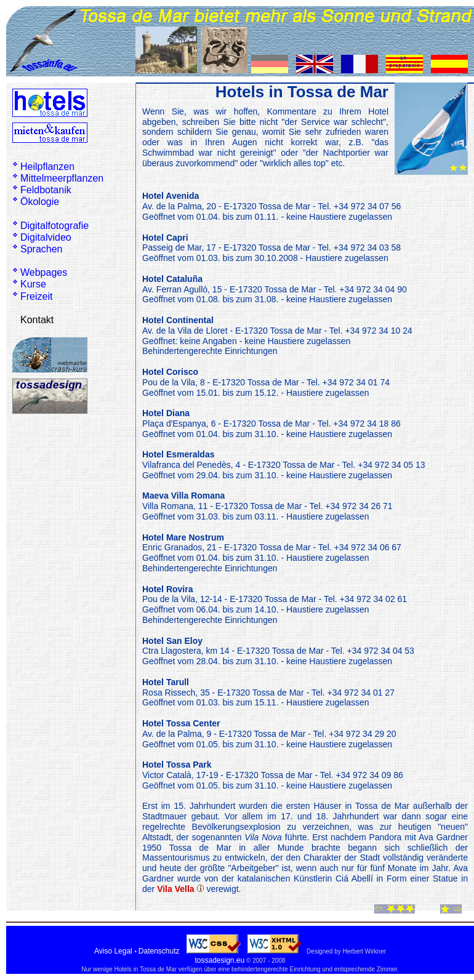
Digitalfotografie (54, 226)
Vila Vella (175, 889)
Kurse (33, 284)
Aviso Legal (113, 951)
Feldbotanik (46, 190)
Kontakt (37, 320)
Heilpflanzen (47, 167)
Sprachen (42, 249)
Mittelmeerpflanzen (62, 178)
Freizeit (36, 296)
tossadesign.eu (219, 960)
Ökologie (40, 202)
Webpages (44, 272)
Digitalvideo (46, 237)
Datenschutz (159, 951)
